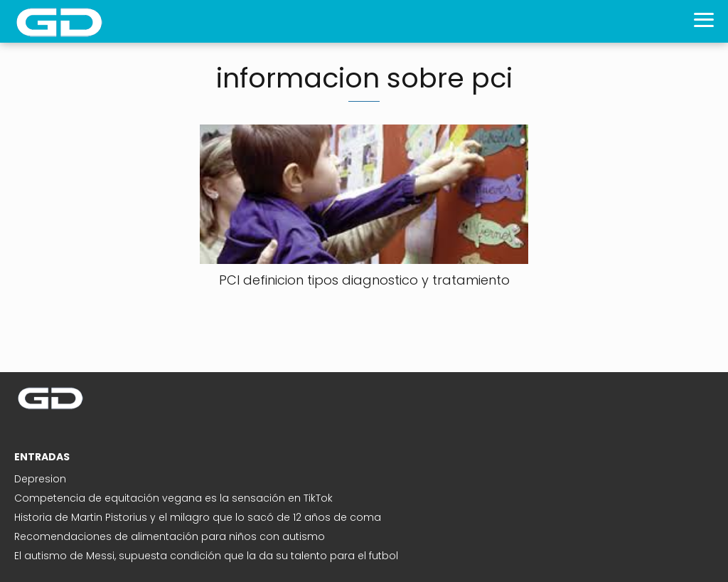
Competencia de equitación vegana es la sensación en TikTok (173, 498)
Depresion (40, 479)
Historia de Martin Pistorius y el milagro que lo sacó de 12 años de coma (198, 517)
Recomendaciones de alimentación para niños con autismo (170, 536)
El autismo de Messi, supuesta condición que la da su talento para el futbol (206, 556)
